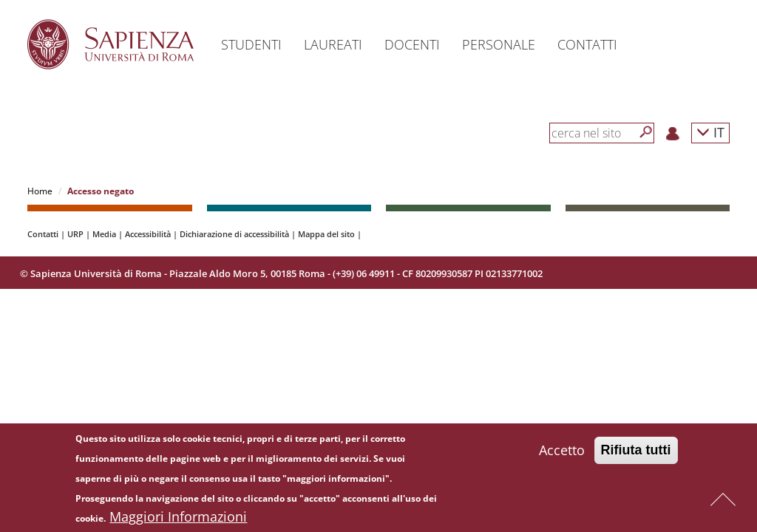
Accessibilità (148, 234)
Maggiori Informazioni (178, 520)
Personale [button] (499, 44)
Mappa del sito (326, 234)
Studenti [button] (251, 44)
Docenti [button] (412, 44)
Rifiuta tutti (636, 454)
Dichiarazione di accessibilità (234, 234)
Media (104, 234)
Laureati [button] (333, 44)
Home (40, 191)
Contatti (43, 234)
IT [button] (710, 132)
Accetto (562, 454)
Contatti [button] (587, 44)
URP (75, 234)
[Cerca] (646, 132)
